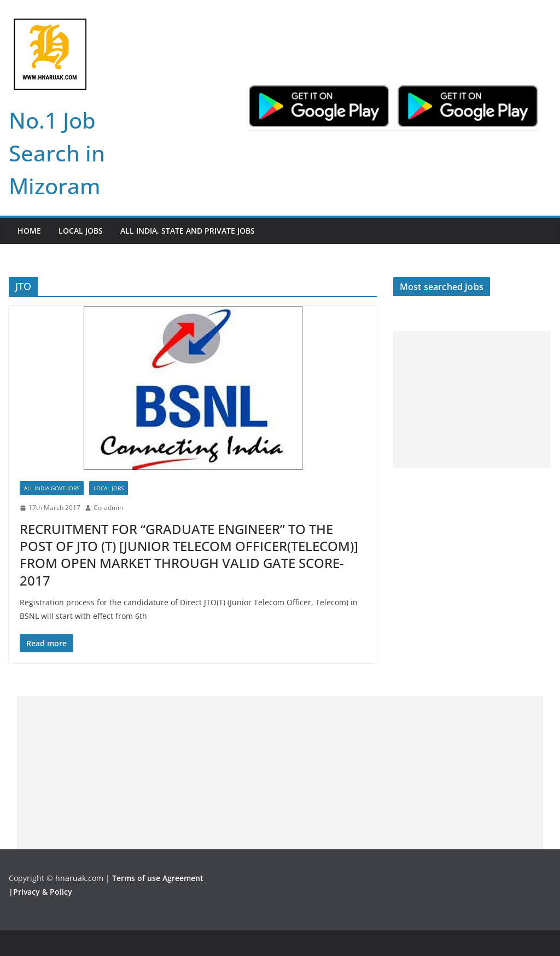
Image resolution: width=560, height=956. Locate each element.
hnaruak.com (79, 878)
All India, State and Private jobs (188, 231)
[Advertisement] (472, 399)
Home (29, 231)
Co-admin (108, 508)
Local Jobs (81, 231)
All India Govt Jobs (52, 488)
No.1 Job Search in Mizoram (57, 153)
